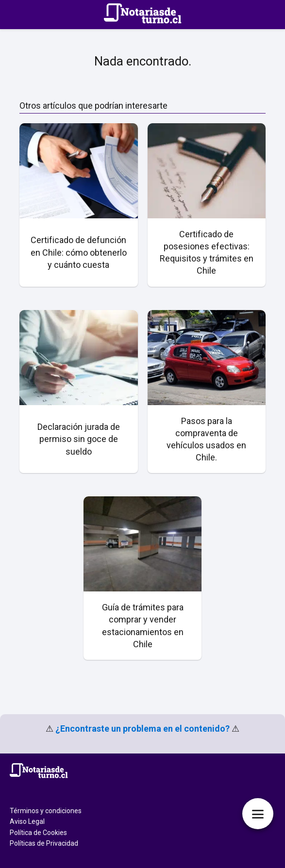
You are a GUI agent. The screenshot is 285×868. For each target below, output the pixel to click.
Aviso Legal (27, 821)
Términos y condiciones (46, 811)
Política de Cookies (38, 833)
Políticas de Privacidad (44, 843)
